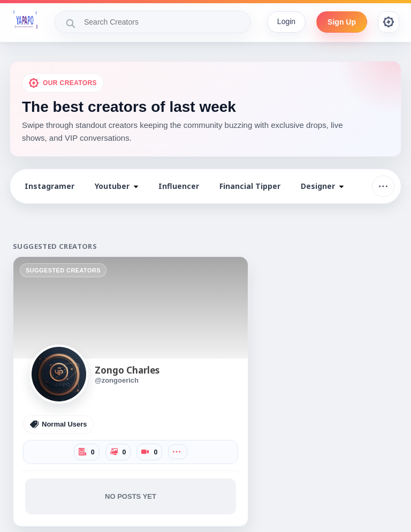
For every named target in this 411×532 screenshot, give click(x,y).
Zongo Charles (127, 370)
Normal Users (59, 424)
